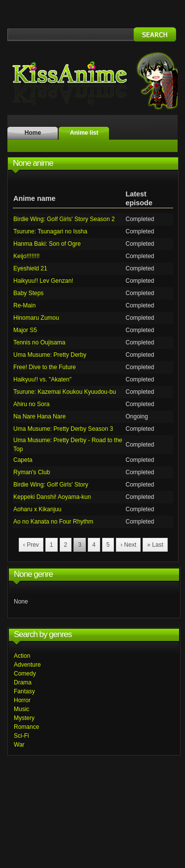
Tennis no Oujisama (39, 342)
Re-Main (24, 305)
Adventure (27, 665)
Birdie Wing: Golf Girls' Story (51, 485)
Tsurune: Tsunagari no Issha (50, 231)
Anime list (84, 133)
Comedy (25, 674)
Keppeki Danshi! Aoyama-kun (52, 497)
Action (22, 656)
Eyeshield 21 (30, 268)
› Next (128, 545)
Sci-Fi (21, 736)
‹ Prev (31, 545)
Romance (26, 727)
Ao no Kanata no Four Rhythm (53, 522)
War (19, 745)
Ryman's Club (32, 472)
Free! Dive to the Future (45, 367)
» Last (155, 545)
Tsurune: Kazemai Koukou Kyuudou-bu (65, 392)
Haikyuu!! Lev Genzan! (43, 281)
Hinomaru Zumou (36, 318)
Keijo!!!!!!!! (26, 256)
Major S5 (25, 330)
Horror (22, 700)
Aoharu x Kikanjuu (37, 509)
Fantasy (24, 691)
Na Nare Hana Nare (39, 416)
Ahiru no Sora (31, 404)
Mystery (24, 718)
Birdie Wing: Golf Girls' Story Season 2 (64, 219)
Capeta (23, 460)
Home (33, 133)
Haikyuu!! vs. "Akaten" (42, 379)
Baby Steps (28, 293)
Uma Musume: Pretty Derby (50, 355)
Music (21, 709)
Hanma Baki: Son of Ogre (47, 244)
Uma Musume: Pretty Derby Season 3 (63, 429)
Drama (23, 682)
